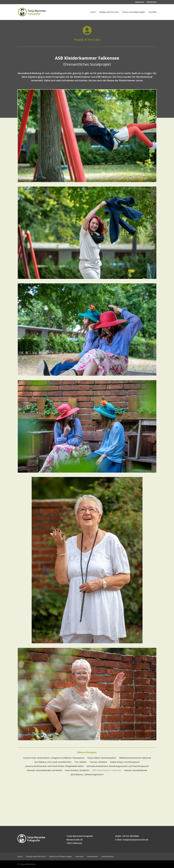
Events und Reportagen (134, 12)
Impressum (140, 2)
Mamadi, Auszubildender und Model (44, 771)
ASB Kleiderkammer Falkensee (107, 771)
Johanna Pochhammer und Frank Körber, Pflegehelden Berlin (54, 766)
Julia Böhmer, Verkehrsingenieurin (87, 775)
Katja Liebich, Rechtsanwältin (102, 758)
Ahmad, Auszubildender (136, 771)
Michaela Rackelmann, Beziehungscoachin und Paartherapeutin (118, 766)
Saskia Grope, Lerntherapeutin (125, 762)
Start (93, 12)
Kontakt (153, 12)
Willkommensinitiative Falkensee (135, 758)
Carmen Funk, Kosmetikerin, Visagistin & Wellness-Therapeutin (54, 758)
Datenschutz (152, 2)
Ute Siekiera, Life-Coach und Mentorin (53, 762)
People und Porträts (109, 12)
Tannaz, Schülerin (98, 762)
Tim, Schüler (80, 762)
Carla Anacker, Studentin (77, 771)
